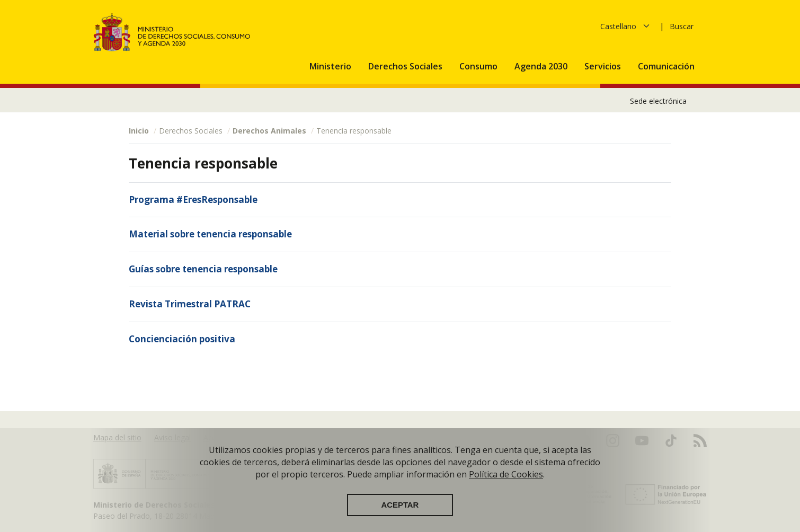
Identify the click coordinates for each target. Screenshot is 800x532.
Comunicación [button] (667, 66)
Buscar (682, 26)
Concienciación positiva (182, 339)
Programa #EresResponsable (193, 199)
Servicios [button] (604, 66)
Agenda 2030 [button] (542, 66)
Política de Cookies (506, 475)
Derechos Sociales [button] (406, 66)
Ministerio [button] (331, 66)
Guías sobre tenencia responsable (203, 269)
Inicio (139, 131)
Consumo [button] (479, 66)
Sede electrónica (658, 101)
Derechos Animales (269, 131)
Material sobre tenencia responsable (210, 234)
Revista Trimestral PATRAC (190, 304)
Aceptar (400, 506)
